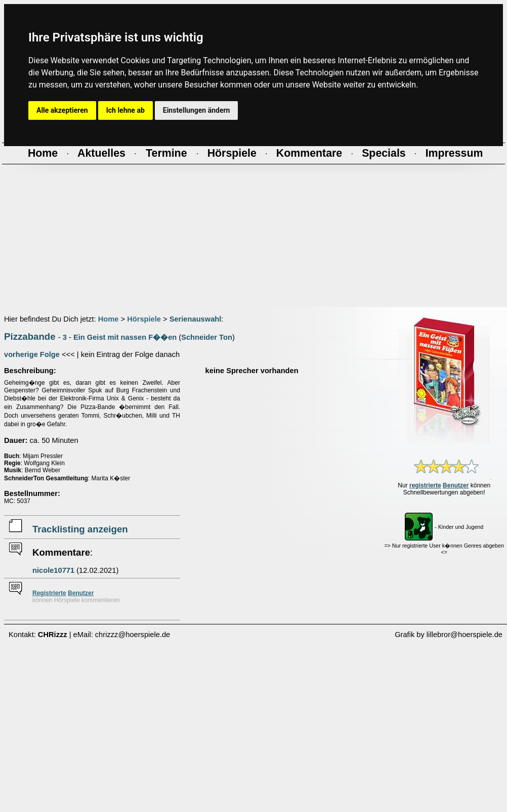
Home (109, 319)
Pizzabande (30, 336)
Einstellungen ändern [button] (197, 110)
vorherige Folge (32, 354)
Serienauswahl (196, 319)
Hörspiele (144, 319)
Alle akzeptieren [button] (62, 110)
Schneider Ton (207, 337)
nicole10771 (53, 570)
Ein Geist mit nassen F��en (125, 337)
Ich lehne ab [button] (125, 110)
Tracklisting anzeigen (80, 529)
